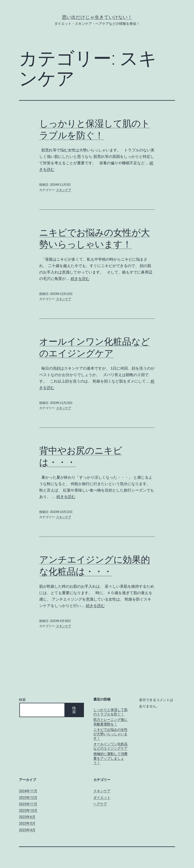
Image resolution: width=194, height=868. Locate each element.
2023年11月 (28, 804)
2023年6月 (27, 817)
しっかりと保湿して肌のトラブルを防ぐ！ (110, 712)
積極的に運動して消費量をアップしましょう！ (110, 758)
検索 (22, 700)
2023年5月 (27, 823)
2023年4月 (27, 830)
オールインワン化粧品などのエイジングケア (110, 746)
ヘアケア (100, 804)
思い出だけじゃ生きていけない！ (97, 17)
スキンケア (64, 190)
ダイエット (102, 797)
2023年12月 (28, 797)
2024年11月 (28, 791)
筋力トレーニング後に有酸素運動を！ (110, 722)
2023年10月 (28, 810)
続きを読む (80, 279)
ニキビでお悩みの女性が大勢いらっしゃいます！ (110, 734)
